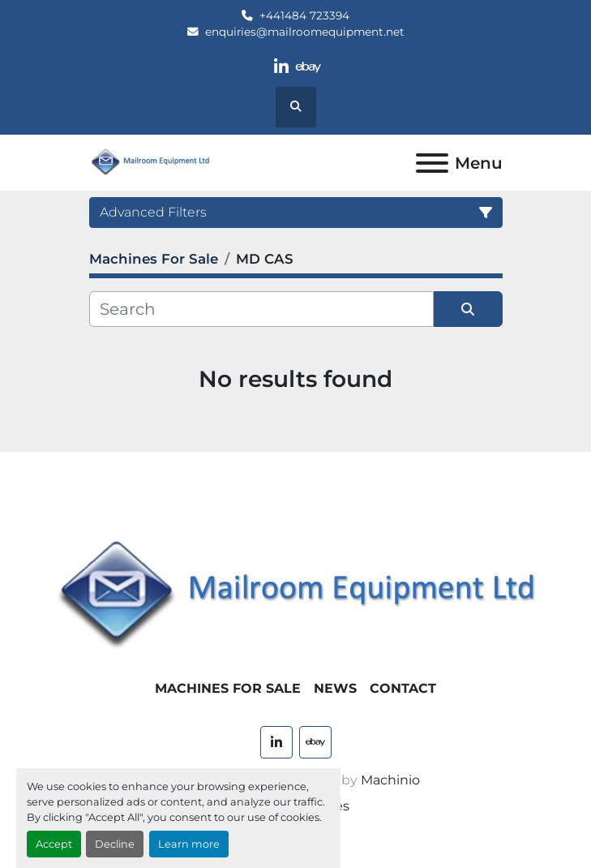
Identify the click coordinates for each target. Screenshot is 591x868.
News (335, 688)
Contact (403, 688)
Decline (115, 844)
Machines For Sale (228, 688)
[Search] (261, 309)
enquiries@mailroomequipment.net (305, 32)
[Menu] (432, 163)
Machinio (390, 780)
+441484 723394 (304, 15)
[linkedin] (281, 67)
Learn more (189, 844)
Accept (54, 844)
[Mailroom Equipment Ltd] (295, 595)
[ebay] (309, 67)
